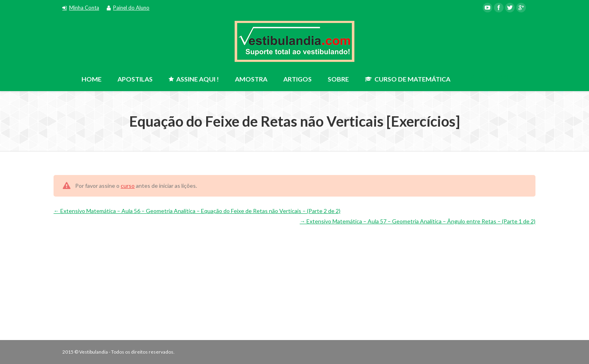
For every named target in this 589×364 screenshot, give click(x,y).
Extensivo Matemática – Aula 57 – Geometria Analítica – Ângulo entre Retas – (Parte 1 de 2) (418, 221)
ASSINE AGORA (493, 77)
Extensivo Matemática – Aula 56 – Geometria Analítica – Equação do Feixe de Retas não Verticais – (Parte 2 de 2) (197, 211)
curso (128, 186)
